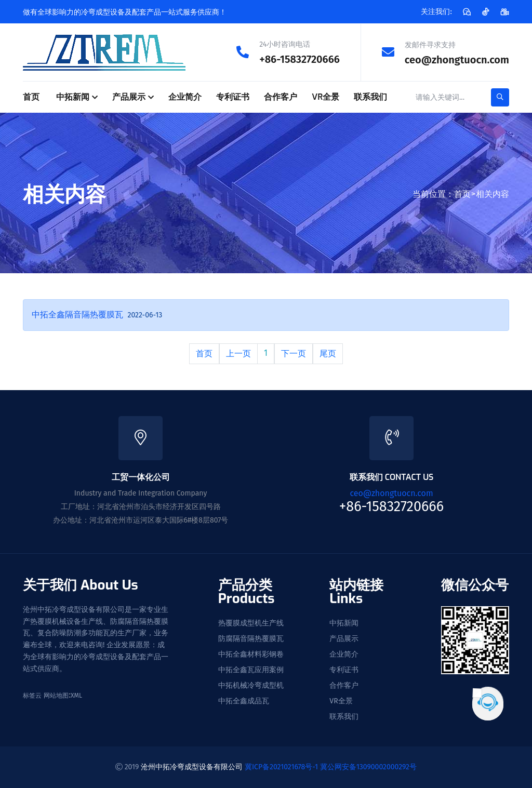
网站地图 (56, 695)
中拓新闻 (73, 96)
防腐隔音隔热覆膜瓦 (251, 638)
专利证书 (233, 96)
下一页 (294, 353)
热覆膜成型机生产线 (251, 623)
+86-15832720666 (300, 59)
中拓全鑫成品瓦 (244, 701)
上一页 (238, 353)
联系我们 (370, 96)
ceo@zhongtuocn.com (457, 59)
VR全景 (325, 96)
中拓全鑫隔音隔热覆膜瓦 (77, 314)
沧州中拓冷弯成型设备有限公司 (192, 766)
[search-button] (500, 97)
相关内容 (493, 193)
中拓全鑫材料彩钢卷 (251, 654)
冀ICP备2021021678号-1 (281, 766)
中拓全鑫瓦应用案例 (251, 670)
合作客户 (281, 96)
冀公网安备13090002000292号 (368, 766)
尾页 (328, 353)
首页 (31, 96)
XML (76, 695)
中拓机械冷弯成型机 (251, 685)
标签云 (32, 695)
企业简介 (185, 96)
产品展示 (129, 96)
